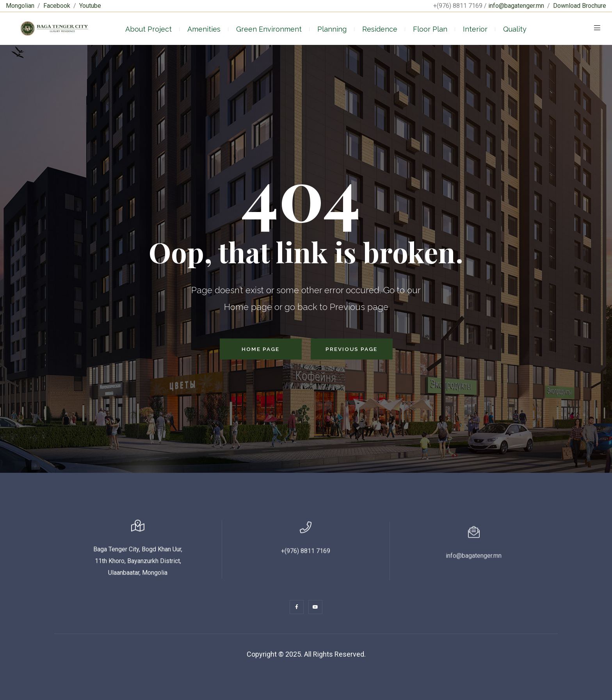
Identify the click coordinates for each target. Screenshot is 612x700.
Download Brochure (580, 6)
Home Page (261, 349)
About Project (149, 29)
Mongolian (20, 6)
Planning (332, 29)
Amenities (204, 29)
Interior (475, 29)
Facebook (57, 6)
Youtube (90, 6)
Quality (515, 29)
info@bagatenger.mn (516, 6)
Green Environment (269, 29)
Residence (380, 29)
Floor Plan (430, 29)
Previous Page (351, 349)
